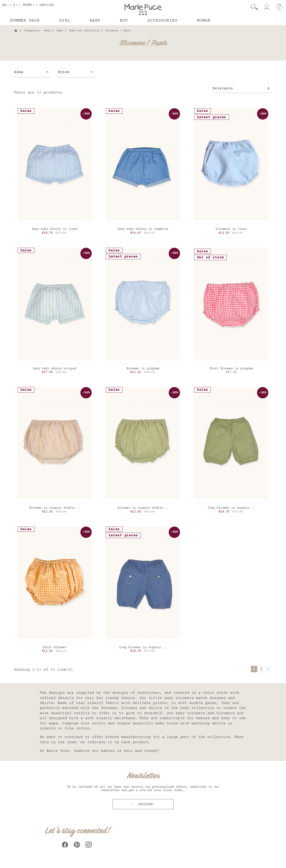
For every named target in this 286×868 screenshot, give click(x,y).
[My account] (267, 7)
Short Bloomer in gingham (231, 369)
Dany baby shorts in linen (55, 229)
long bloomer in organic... (231, 508)
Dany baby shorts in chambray (143, 229)
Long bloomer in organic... (143, 647)
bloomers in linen (231, 229)
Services (47, 5)
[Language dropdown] (6, 5)
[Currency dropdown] (17, 5)
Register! (145, 804)
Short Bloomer (55, 647)
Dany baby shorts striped (55, 369)
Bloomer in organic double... (55, 508)
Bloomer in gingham (143, 369)
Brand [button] (27, 5)
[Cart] (279, 7)
